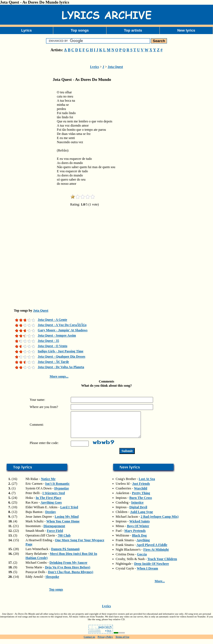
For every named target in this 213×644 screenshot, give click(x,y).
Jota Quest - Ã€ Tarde (53, 362)
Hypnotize (62, 493)
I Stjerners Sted (54, 498)
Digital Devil (138, 512)
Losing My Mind (67, 522)
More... (160, 586)
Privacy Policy (105, 642)
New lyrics (186, 30)
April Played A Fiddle (152, 550)
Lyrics (27, 30)
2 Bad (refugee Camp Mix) (159, 522)
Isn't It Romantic (57, 489)
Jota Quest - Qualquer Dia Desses (61, 356)
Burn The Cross (141, 503)
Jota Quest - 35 (48, 341)
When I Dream (147, 573)
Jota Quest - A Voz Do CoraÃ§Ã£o (62, 325)
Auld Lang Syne (142, 517)
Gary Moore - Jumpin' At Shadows (63, 330)
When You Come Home (63, 526)
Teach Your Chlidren (162, 564)
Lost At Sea (147, 484)
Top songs (80, 30)
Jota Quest (115, 67)
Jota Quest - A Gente (52, 320)
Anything (143, 545)
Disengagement (54, 531)
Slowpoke (52, 582)
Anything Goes (51, 507)
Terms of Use (122, 642)
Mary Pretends (135, 536)
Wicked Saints (139, 526)
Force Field (55, 536)
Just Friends (141, 489)
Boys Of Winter (138, 531)
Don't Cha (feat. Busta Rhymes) (71, 577)
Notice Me (48, 484)
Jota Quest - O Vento (53, 346)
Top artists (133, 30)
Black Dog (139, 540)
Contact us (89, 642)
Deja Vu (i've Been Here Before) (68, 572)
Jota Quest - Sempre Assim (57, 335)
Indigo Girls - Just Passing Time (61, 351)
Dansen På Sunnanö (65, 554)
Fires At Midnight (156, 555)
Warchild (141, 493)
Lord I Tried (69, 512)
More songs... (59, 376)
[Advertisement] (28, 173)
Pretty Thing (141, 498)
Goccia (142, 559)
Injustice (137, 507)
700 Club (64, 540)
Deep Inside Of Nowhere (152, 569)
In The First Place (49, 503)
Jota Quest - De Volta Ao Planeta (61, 367)
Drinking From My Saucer (68, 568)
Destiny (51, 517)
